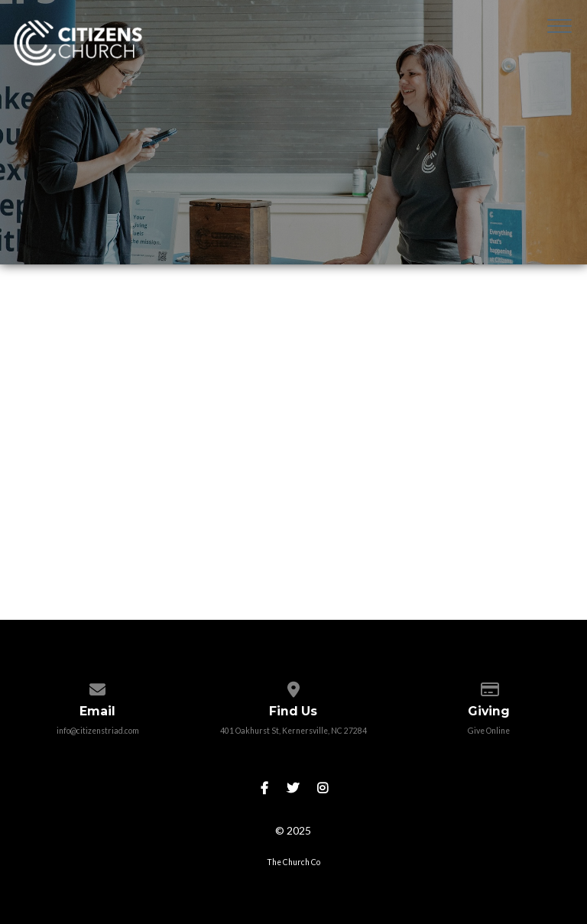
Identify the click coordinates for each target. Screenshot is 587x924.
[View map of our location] (293, 686)
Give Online (489, 731)
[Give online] (489, 686)
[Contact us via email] (97, 686)
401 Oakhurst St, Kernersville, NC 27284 (293, 731)
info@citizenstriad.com (98, 731)
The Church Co (293, 862)
